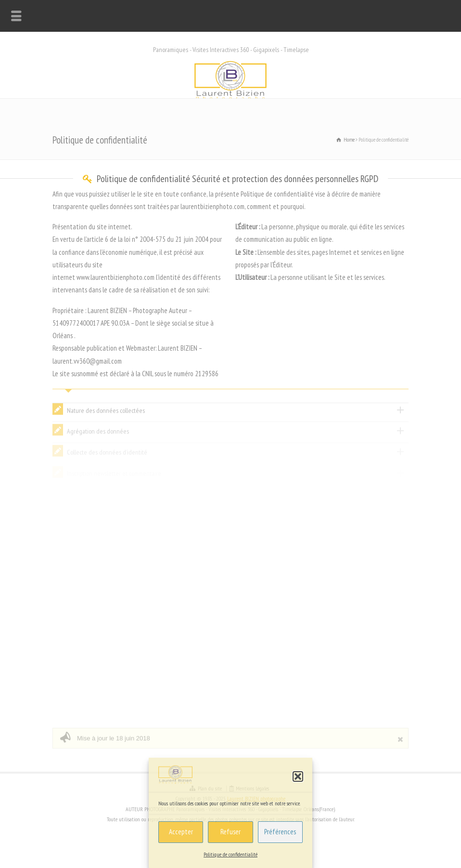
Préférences (280, 832)
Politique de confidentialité (230, 854)
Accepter (181, 832)
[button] (298, 776)
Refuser (230, 832)
